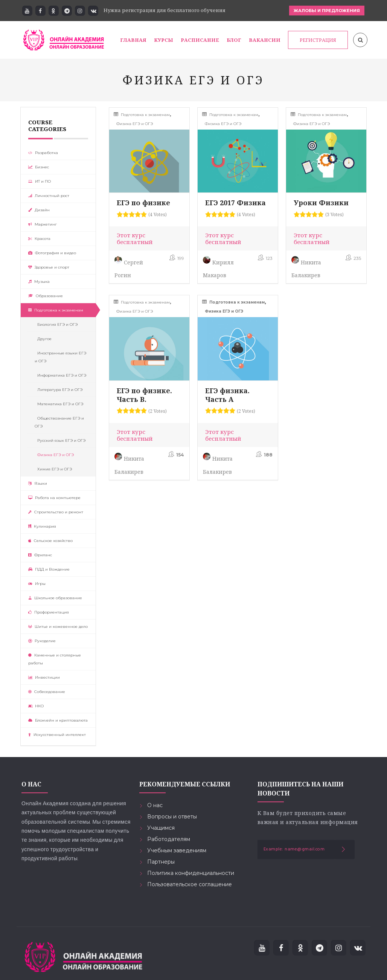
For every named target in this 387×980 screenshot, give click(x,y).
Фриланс (40, 555)
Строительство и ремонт (56, 512)
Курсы (164, 40)
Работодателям (169, 839)
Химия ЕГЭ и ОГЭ (53, 469)
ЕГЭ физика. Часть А (227, 395)
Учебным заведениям (177, 850)
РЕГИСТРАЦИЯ (318, 40)
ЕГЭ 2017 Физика (235, 203)
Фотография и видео (52, 253)
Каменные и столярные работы (55, 659)
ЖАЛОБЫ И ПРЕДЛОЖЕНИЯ (327, 11)
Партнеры (161, 862)
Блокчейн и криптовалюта (58, 720)
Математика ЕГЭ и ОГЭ (59, 404)
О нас (155, 805)
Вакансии (265, 40)
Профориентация (49, 612)
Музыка (39, 282)
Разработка (43, 153)
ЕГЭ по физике (143, 203)
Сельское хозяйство (50, 541)
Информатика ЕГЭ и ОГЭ (60, 375)
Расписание (200, 40)
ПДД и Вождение (49, 569)
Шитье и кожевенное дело (58, 627)
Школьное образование (55, 598)
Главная (133, 40)
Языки (38, 483)
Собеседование (47, 692)
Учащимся (161, 828)
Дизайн (39, 210)
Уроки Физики (321, 203)
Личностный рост (49, 196)
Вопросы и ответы (172, 817)
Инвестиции (44, 677)
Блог (234, 40)
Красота (39, 239)
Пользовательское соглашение (190, 884)
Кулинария (42, 526)
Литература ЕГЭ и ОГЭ (59, 390)
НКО (36, 706)
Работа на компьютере (54, 498)
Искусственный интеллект (57, 735)
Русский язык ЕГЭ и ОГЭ (60, 440)
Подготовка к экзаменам (56, 310)
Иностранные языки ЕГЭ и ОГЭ (60, 357)
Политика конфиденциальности (191, 873)
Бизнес (39, 167)
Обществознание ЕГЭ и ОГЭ (59, 422)
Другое (43, 339)
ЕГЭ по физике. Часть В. (144, 395)
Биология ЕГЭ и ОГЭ (56, 324)
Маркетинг (43, 224)
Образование (46, 296)
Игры (37, 584)
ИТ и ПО (40, 181)
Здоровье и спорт (49, 267)
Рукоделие (42, 641)
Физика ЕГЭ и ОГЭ (54, 455)
